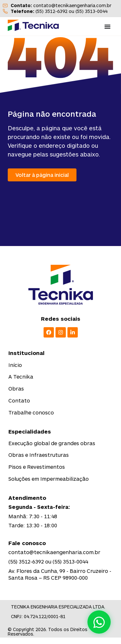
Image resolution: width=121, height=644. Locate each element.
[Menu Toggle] (107, 27)
